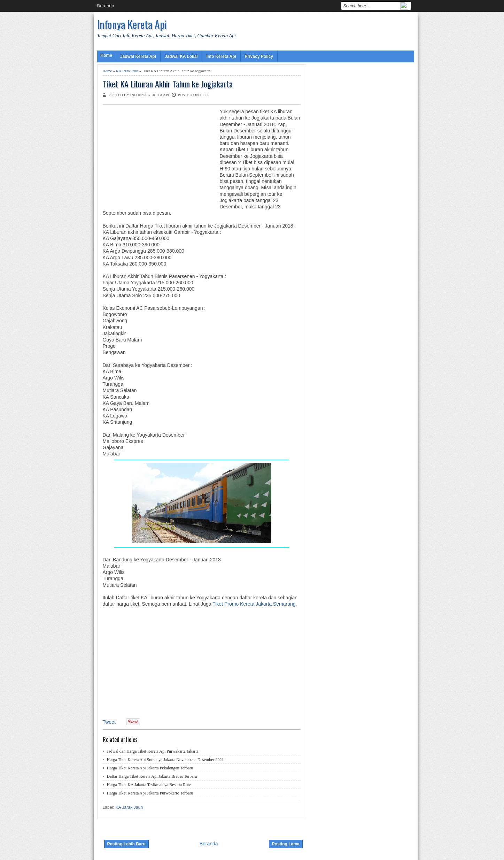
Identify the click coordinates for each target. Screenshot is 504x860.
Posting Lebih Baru (126, 844)
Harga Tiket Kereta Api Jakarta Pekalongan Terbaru (150, 768)
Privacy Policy (259, 56)
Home (106, 55)
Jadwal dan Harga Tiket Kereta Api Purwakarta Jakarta (153, 751)
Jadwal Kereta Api (138, 56)
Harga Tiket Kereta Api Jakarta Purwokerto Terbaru (150, 793)
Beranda (106, 6)
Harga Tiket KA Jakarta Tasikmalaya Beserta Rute (149, 785)
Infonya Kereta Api (132, 24)
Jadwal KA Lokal (181, 56)
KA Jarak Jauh (127, 71)
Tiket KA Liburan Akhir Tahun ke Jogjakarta (168, 84)
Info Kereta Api (221, 56)
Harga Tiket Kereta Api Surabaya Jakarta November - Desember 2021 (165, 760)
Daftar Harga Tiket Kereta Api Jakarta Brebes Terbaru (152, 776)
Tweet (109, 722)
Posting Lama (286, 844)
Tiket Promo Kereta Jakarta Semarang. (255, 604)
